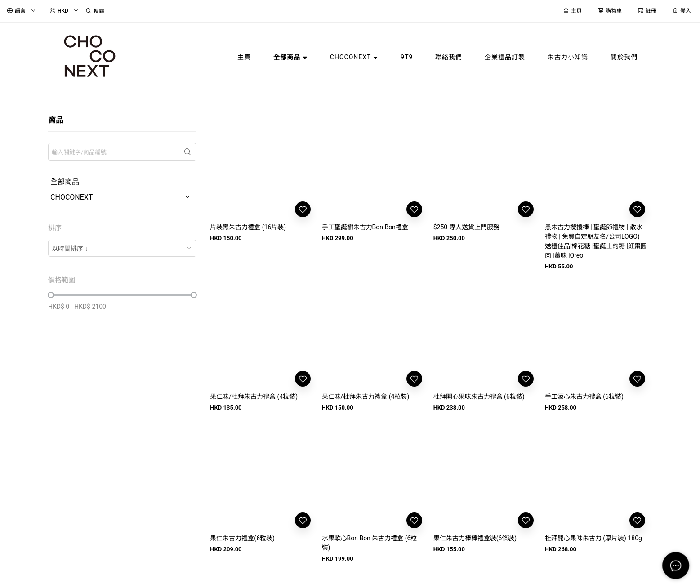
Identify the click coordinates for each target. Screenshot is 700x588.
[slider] (51, 295)
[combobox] (122, 248)
